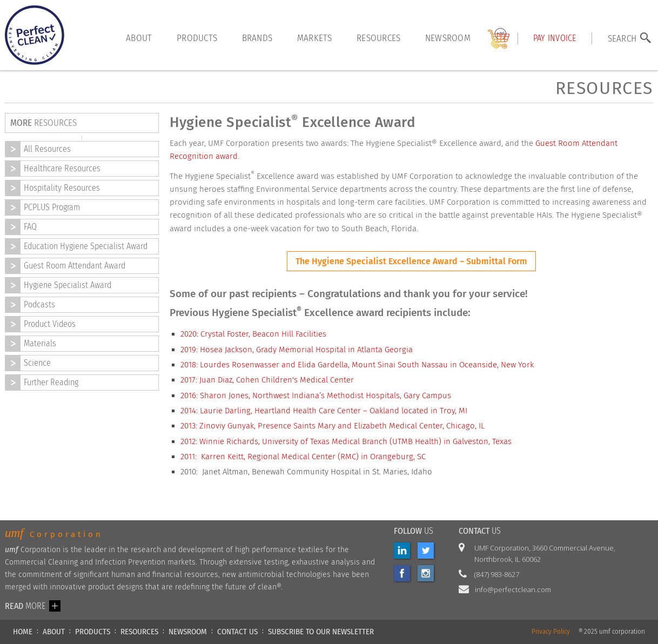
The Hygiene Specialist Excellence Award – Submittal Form (411, 261)
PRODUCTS (93, 632)
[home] (35, 35)
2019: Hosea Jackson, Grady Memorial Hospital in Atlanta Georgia (297, 350)
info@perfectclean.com (513, 589)
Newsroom (448, 38)
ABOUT (54, 632)
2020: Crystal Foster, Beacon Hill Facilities (253, 334)
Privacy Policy (551, 632)
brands (257, 38)
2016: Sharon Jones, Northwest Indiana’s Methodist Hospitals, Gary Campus (316, 395)
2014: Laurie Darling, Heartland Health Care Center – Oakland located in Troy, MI (324, 411)
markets (315, 38)
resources (378, 38)
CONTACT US (237, 632)
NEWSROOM (188, 632)
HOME (23, 632)
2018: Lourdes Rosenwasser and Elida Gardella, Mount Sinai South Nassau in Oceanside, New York (357, 365)
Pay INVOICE (555, 38)
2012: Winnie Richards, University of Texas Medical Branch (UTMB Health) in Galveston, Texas (346, 441)
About (139, 38)
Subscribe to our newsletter (321, 632)
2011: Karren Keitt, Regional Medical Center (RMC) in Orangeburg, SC (303, 457)
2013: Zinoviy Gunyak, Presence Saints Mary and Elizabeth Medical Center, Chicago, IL (333, 426)
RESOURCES (139, 632)
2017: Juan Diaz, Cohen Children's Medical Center (267, 380)
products (197, 38)
